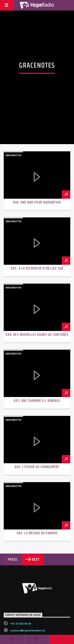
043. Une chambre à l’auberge (37, 401)
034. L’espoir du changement (37, 467)
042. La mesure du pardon (37, 533)
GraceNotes (13, 155)
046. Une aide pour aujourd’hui (37, 202)
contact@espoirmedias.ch (28, 630)
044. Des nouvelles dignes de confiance (37, 335)
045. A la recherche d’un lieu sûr (37, 268)
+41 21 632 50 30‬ (20, 624)
